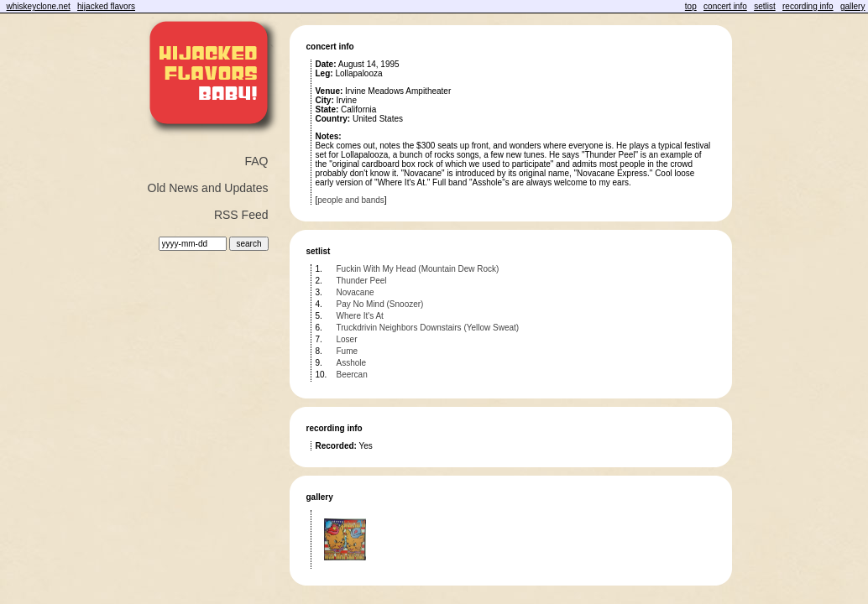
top (691, 6)
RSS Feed (241, 215)
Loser (347, 339)
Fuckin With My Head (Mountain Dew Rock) (418, 269)
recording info (808, 6)
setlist (765, 6)
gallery (852, 6)
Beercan (352, 375)
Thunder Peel (362, 281)
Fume (348, 351)
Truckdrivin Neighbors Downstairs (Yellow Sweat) (428, 328)
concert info (725, 6)
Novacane (356, 292)
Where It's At (360, 316)
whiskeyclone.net (39, 6)
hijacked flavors (106, 6)
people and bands (351, 200)
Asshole (352, 363)
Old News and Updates (208, 188)
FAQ (256, 161)
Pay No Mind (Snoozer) (380, 304)
